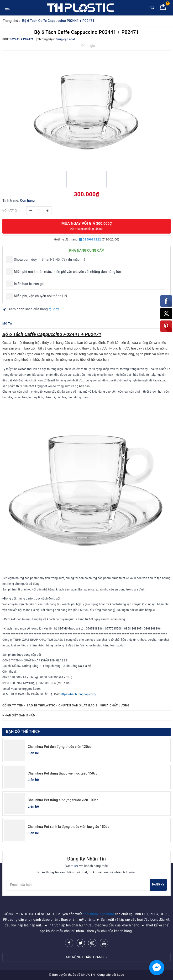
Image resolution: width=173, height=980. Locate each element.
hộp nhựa (107, 914)
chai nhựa (90, 914)
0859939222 (90, 239)
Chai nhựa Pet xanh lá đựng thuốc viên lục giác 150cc (68, 827)
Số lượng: (10, 210)
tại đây (54, 309)
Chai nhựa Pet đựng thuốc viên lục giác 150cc (63, 773)
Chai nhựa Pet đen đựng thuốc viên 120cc (60, 747)
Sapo (121, 975)
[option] (86, 110)
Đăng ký (158, 885)
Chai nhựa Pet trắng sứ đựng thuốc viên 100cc (63, 800)
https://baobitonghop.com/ (78, 694)
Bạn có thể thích (23, 732)
